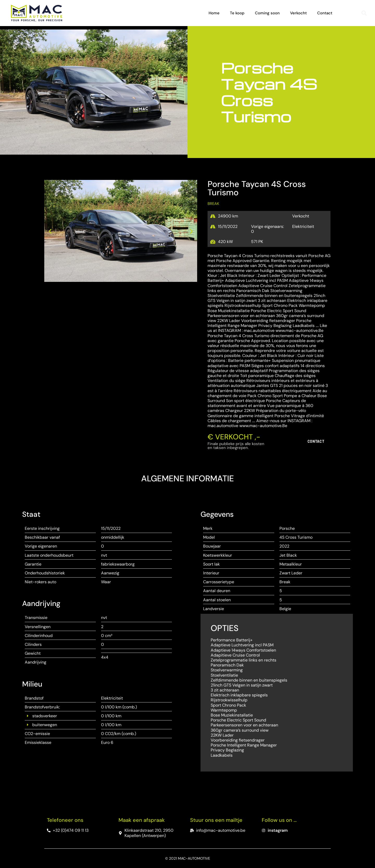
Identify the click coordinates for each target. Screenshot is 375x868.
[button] (364, 13)
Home (214, 13)
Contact (325, 13)
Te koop (237, 13)
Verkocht (298, 13)
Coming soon (267, 13)
